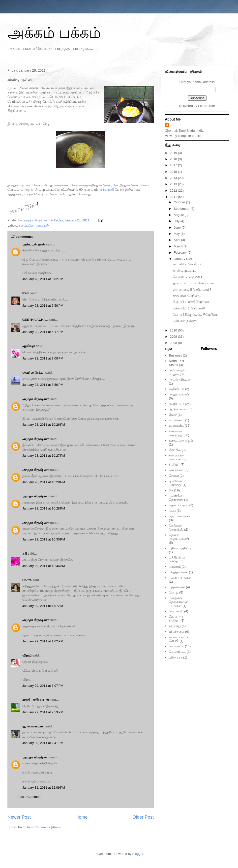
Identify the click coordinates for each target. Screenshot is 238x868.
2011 (174, 197)
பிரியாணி (107, 190)
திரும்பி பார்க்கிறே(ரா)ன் (191, 302)
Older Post (143, 817)
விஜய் (27, 655)
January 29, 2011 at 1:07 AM (43, 606)
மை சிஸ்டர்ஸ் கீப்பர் (188, 264)
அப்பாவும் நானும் (177, 372)
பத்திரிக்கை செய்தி (177, 559)
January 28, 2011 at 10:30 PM (44, 539)
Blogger (138, 854)
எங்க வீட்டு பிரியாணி (189, 308)
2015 (174, 172)
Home (82, 817)
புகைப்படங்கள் (180, 578)
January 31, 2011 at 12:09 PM (44, 788)
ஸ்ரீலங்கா (176, 657)
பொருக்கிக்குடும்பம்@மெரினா (195, 314)
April (178, 240)
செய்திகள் (176, 470)
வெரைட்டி (176, 646)
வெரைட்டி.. (177, 652)
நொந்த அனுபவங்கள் (179, 537)
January (180, 259)
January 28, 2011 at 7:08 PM (43, 358)
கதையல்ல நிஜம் (181, 440)
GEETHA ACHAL (35, 320)
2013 (174, 184)
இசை (173, 415)
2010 (174, 330)
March (179, 246)
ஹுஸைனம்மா (33, 726)
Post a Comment (29, 797)
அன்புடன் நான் (34, 244)
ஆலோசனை (178, 409)
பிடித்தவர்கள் (178, 572)
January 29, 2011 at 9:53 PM (43, 712)
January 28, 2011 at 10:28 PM (44, 482)
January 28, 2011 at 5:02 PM (43, 279)
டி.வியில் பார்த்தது (175, 483)
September (182, 209)
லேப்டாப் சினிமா (176, 619)
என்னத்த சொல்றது (176, 433)
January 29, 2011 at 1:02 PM (43, 641)
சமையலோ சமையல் (34, 225)
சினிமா (174, 464)
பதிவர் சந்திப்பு (180, 548)
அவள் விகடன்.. (181, 379)
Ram (26, 293)
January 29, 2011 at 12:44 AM (44, 566)
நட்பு (172, 511)
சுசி (25, 554)
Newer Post (19, 817)
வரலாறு (175, 626)
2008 (174, 343)
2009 (174, 337)
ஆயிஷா (29, 346)
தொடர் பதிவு (179, 505)
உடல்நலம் (177, 420)
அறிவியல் (177, 389)
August (179, 215)
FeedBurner (207, 106)
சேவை (174, 476)
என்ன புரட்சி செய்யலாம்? (192, 289)
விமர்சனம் (177, 632)
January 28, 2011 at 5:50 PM (43, 306)
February (181, 253)
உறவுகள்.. (176, 426)
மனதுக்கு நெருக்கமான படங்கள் (178, 602)
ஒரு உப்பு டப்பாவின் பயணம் (195, 283)
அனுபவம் (176, 404)
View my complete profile (183, 136)
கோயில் (175, 450)
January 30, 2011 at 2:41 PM (43, 743)
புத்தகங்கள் (177, 587)
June (178, 227)
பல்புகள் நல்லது (185, 321)
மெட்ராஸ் (176, 611)
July (177, 221)
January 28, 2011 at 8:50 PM (43, 385)
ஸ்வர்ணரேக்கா (33, 373)
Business (175, 355)
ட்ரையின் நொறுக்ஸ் (176, 498)
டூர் (171, 490)
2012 (174, 191)
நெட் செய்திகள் (180, 516)
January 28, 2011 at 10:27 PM (44, 456)
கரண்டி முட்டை (184, 271)
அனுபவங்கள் (179, 394)
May (177, 234)
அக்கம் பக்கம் (54, 33)
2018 (174, 159)
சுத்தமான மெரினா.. (187, 296)
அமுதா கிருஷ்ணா (36, 399)
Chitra (27, 580)
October (180, 202)
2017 (174, 165)
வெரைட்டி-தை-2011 (188, 277)
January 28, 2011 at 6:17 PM (43, 332)
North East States (176, 363)
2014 (174, 178)
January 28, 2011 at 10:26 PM (44, 425)
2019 (174, 153)
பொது (174, 592)
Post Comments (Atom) (44, 827)
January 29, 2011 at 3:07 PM (43, 686)
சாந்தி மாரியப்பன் (36, 700)
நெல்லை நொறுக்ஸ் (176, 527)
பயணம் (175, 567)
